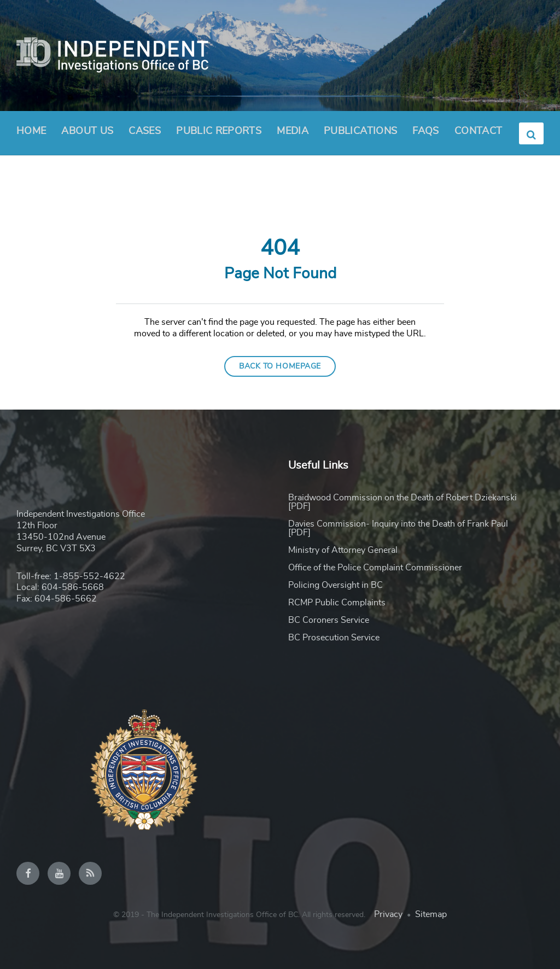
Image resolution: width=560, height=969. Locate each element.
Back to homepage (280, 366)
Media (293, 131)
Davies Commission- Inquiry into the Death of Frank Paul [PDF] (398, 528)
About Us (87, 135)
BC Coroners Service (329, 620)
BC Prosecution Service (334, 638)
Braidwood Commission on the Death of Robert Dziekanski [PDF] (402, 502)
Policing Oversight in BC (336, 585)
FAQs (425, 131)
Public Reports (219, 131)
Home (31, 131)
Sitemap (431, 914)
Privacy (388, 914)
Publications (360, 131)
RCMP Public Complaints (337, 603)
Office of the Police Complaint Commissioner (375, 568)
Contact (479, 131)
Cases (145, 131)
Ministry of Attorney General (343, 550)
